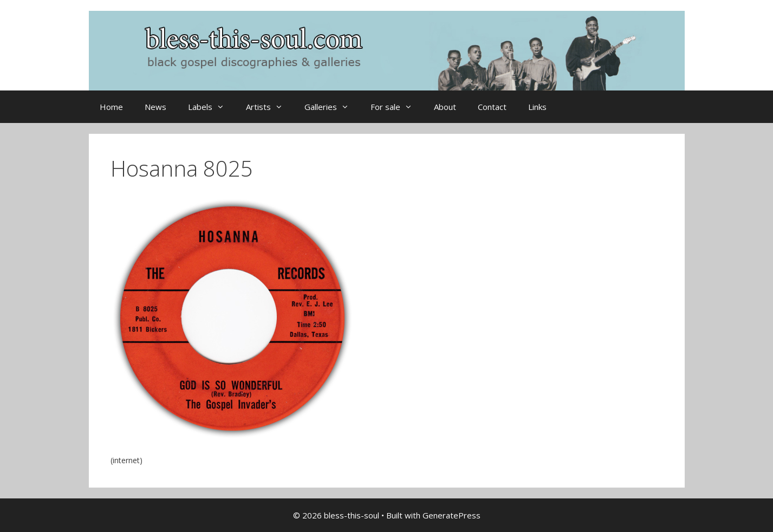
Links (537, 107)
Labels (212, 107)
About (445, 107)
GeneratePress (452, 515)
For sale (397, 107)
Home (111, 107)
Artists (270, 107)
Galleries (332, 107)
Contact (492, 107)
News (155, 107)
